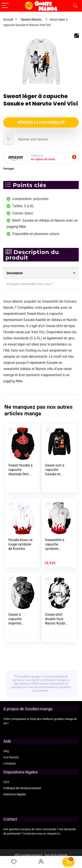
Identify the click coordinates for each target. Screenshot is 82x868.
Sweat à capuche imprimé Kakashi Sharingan (16, 623)
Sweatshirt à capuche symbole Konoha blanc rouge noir (56, 549)
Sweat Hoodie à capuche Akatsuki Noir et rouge (20, 472)
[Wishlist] (14, 862)
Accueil (8, 19)
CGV (6, 782)
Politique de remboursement (22, 788)
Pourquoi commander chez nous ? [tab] (30, 284)
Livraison (10, 763)
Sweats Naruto (31, 19)
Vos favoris (11, 757)
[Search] (75, 6)
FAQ (6, 751)
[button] (77, 36)
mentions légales (15, 794)
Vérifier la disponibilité (41, 122)
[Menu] (5, 6)
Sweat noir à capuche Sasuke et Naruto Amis (55, 472)
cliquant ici (53, 834)
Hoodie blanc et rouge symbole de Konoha (20, 544)
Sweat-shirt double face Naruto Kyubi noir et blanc (55, 621)
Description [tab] (15, 273)
